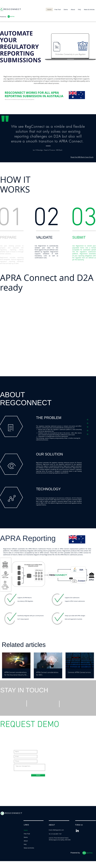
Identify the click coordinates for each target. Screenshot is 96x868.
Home (26, 830)
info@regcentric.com (58, 830)
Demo (26, 837)
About (26, 841)
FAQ (25, 844)
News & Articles (29, 848)
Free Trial (27, 834)
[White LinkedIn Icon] (77, 831)
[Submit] (38, 775)
